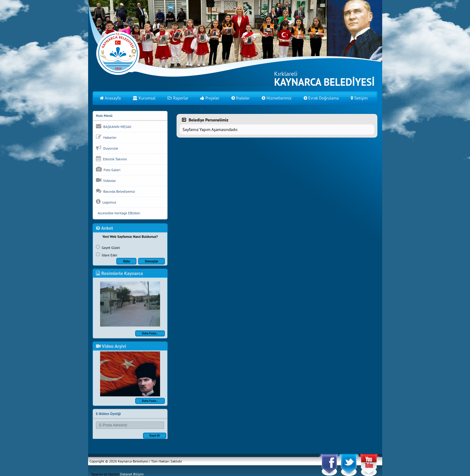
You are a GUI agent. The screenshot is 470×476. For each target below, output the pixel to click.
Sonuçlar (152, 266)
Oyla (126, 266)
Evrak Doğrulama (321, 98)
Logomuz (106, 202)
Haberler (106, 137)
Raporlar (178, 98)
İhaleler (241, 98)
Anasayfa (110, 98)
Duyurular (107, 148)
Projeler (210, 98)
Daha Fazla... (150, 338)
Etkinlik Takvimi (111, 159)
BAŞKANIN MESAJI (114, 126)
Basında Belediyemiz (115, 191)
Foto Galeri (108, 170)
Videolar (106, 180)
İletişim (359, 98)
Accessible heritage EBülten (118, 213)
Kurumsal (144, 98)
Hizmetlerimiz (277, 98)
